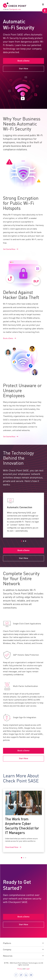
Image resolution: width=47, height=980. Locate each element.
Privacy (20, 969)
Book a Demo (23, 61)
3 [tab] (26, 541)
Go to (12, 9)
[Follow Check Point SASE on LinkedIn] (26, 975)
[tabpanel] (23, 515)
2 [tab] (24, 541)
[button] (42, 5)
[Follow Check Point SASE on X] (21, 975)
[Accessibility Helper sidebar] (44, 11)
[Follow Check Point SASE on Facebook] (16, 975)
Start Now (23, 69)
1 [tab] (22, 541)
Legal (28, 969)
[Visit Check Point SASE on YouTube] (31, 975)
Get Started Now (9, 249)
